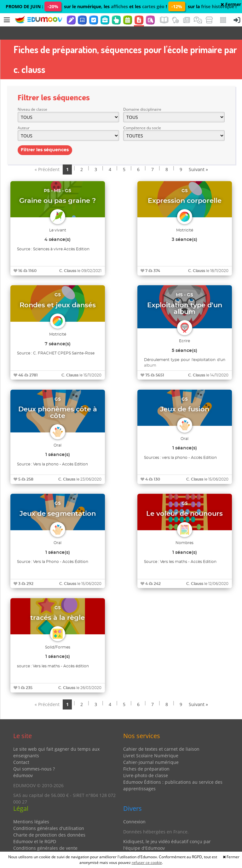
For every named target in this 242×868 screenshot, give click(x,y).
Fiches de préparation (146, 756)
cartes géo (153, 6)
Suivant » (198, 156)
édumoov (23, 762)
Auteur (24, 115)
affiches (119, 6)
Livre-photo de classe (146, 762)
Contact (21, 749)
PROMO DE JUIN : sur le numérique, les (58, 6)
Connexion (134, 808)
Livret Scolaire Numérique (151, 742)
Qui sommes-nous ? (34, 756)
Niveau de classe (32, 96)
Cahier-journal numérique (151, 749)
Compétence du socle (142, 115)
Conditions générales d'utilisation (49, 815)
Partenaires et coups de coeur (155, 845)
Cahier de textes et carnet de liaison (161, 736)
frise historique (218, 6)
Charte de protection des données (49, 822)
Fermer (231, 4)
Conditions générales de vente (45, 835)
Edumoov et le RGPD (35, 828)
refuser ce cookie (147, 862)
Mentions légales (31, 808)
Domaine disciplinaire (142, 96)
